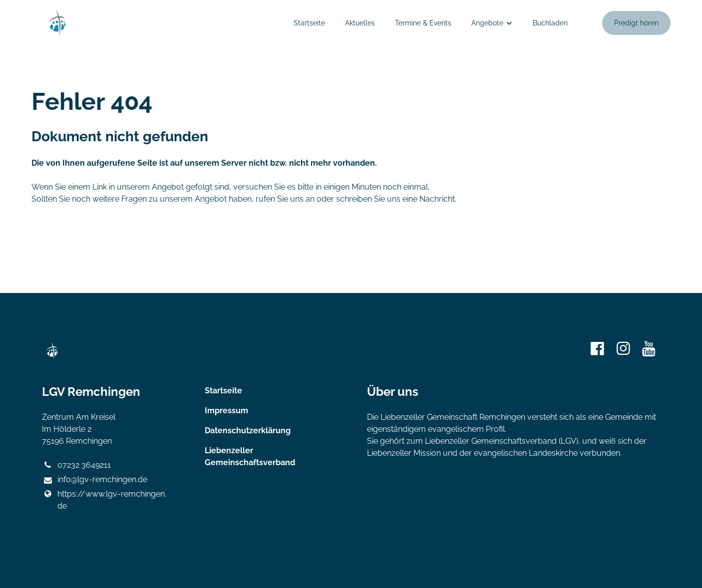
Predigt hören (636, 23)
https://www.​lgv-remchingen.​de (104, 500)
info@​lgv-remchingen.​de (94, 480)
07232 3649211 (76, 465)
